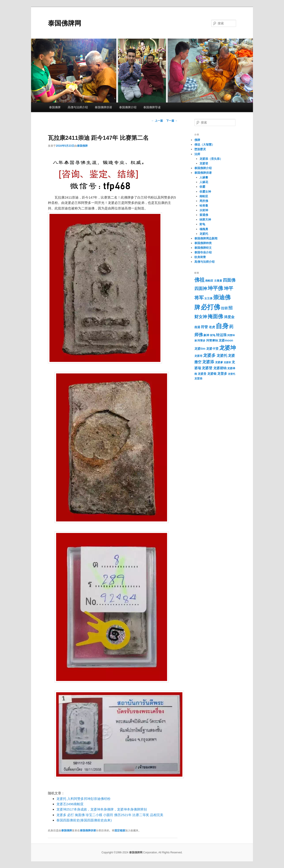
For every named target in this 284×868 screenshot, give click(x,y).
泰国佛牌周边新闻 (206, 238)
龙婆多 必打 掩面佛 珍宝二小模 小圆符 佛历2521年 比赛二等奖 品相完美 (110, 815)
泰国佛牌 (55, 107)
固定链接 (120, 831)
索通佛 (204, 215)
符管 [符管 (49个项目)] (204, 327)
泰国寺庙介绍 (203, 252)
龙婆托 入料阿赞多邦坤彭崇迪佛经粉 (83, 799)
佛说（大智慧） (204, 145)
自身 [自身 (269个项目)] (222, 326)
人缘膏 (204, 177)
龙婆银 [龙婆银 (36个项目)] (212, 374)
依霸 (202, 187)
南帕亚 (204, 196)
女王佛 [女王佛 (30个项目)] (208, 298)
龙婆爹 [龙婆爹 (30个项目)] (219, 362)
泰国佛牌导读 (152, 107)
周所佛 (204, 201)
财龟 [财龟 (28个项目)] (213, 335)
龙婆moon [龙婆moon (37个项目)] (226, 340)
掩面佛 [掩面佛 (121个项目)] (215, 316)
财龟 (202, 224)
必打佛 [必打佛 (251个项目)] (210, 307)
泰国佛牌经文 (203, 248)
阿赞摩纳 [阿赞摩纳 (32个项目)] (212, 341)
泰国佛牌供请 (103, 107)
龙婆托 (204, 234)
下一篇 (172, 121)
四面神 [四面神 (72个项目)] (201, 289)
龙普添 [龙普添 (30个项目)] (198, 379)
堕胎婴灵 (200, 149)
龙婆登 (204, 163)
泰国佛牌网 (65, 23)
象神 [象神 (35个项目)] (206, 335)
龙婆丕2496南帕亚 (70, 804)
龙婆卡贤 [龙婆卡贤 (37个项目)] (212, 349)
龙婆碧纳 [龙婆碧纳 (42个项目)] (220, 368)
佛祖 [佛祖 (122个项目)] (199, 280)
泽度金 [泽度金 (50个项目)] (229, 317)
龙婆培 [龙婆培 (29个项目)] (198, 356)
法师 (197, 154)
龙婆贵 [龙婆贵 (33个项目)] (202, 374)
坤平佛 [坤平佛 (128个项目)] (215, 288)
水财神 (204, 210)
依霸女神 (205, 192)
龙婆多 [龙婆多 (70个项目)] (209, 355)
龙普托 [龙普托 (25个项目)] (232, 374)
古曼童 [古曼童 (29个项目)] (218, 281)
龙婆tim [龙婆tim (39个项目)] (200, 349)
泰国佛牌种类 (203, 243)
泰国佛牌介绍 (128, 107)
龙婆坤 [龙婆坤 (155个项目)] (228, 348)
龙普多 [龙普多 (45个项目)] (222, 374)
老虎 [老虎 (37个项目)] (212, 327)
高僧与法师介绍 (78, 107)
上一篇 (157, 121)
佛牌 (197, 140)
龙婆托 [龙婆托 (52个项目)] (222, 355)
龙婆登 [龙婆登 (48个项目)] (207, 368)
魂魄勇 (204, 229)
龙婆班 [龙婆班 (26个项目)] (227, 362)
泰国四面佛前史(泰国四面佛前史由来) (84, 820)
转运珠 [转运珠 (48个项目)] (221, 335)
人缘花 (204, 182)
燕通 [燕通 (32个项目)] (197, 327)
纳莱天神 (205, 220)
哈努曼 (204, 206)
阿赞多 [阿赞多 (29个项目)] (201, 341)
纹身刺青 (200, 257)
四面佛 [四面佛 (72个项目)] (229, 280)
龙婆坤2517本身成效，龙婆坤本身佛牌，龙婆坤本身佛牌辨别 (102, 809)
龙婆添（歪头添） (211, 159)
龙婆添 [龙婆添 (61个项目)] (208, 362)
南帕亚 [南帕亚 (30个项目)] (209, 281)
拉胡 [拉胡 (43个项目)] (224, 308)
